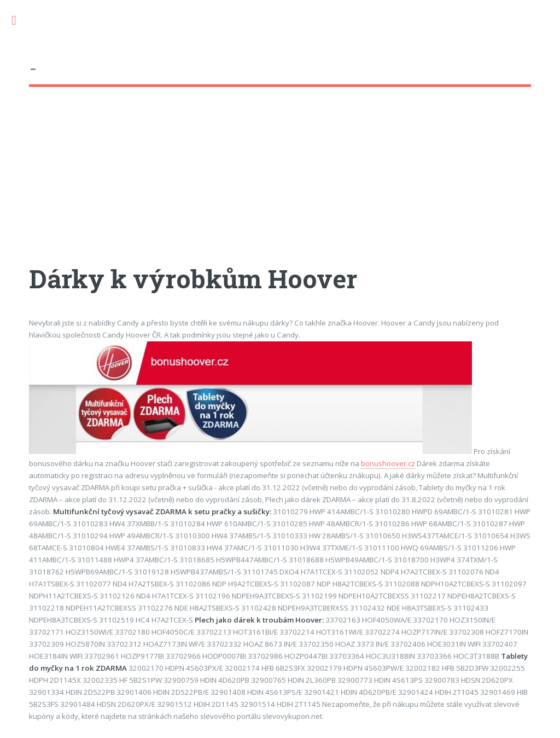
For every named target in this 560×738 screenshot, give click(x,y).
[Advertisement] (280, 185)
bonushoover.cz (388, 463)
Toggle (20, 21)
